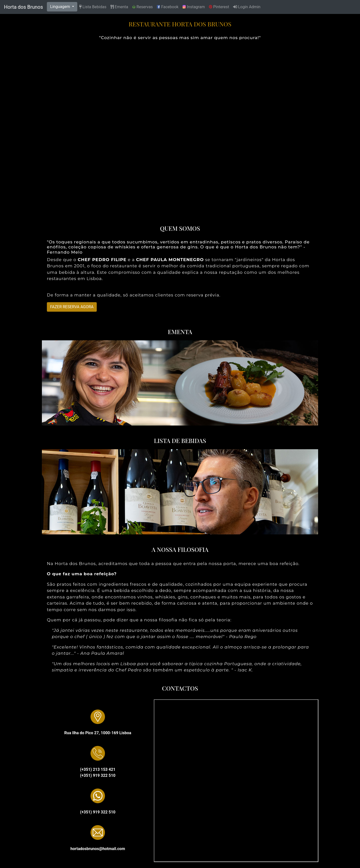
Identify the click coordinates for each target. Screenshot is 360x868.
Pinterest (219, 7)
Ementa (119, 7)
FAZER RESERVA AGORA (72, 307)
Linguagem (60, 7)
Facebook (168, 7)
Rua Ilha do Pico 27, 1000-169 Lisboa (98, 733)
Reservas (142, 7)
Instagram (194, 7)
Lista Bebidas (93, 7)
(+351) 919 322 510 (98, 775)
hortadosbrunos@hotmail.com (98, 849)
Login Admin (247, 7)
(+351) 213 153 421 (98, 769)
